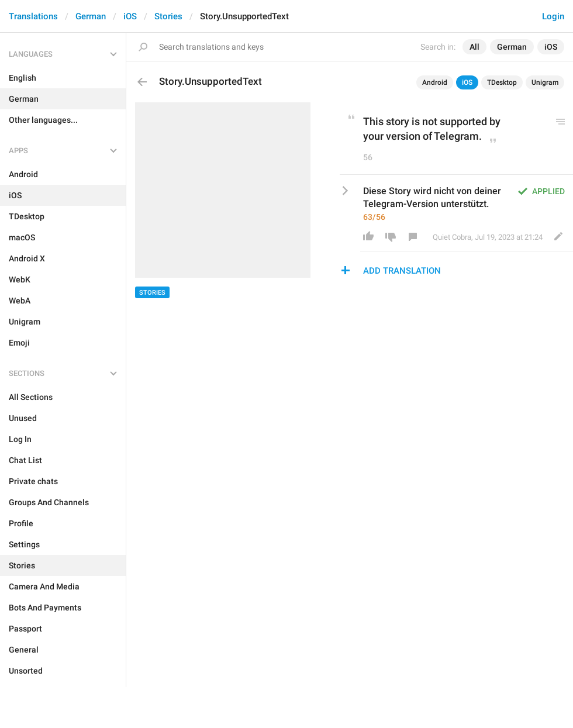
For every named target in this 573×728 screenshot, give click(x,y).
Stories (168, 16)
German (91, 16)
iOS (130, 16)
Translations (33, 16)
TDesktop (502, 82)
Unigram (545, 82)
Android (435, 82)
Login (553, 16)
